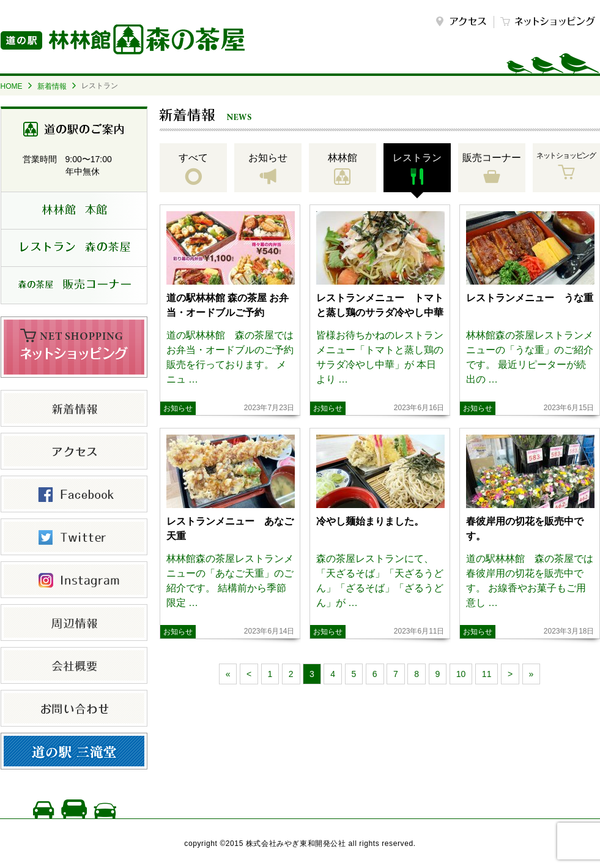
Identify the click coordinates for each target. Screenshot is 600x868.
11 (487, 674)
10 (461, 674)
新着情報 (52, 86)
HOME (12, 86)
